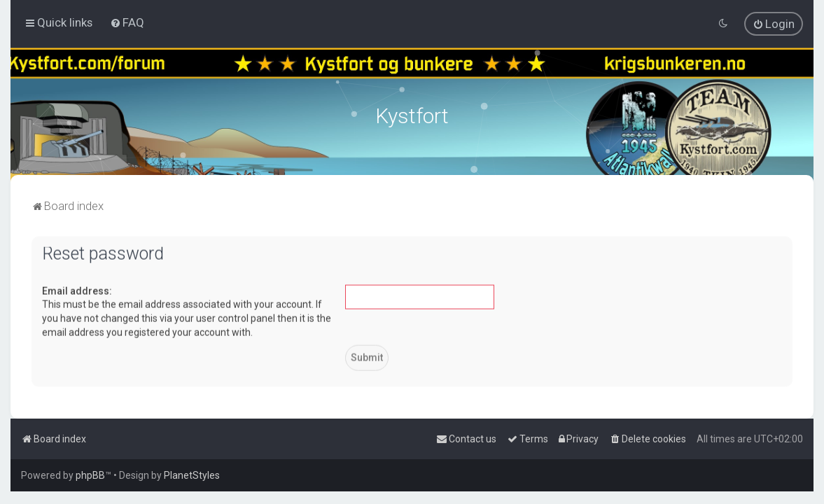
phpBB (90, 475)
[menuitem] (127, 22)
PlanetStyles (192, 475)
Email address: (77, 290)
